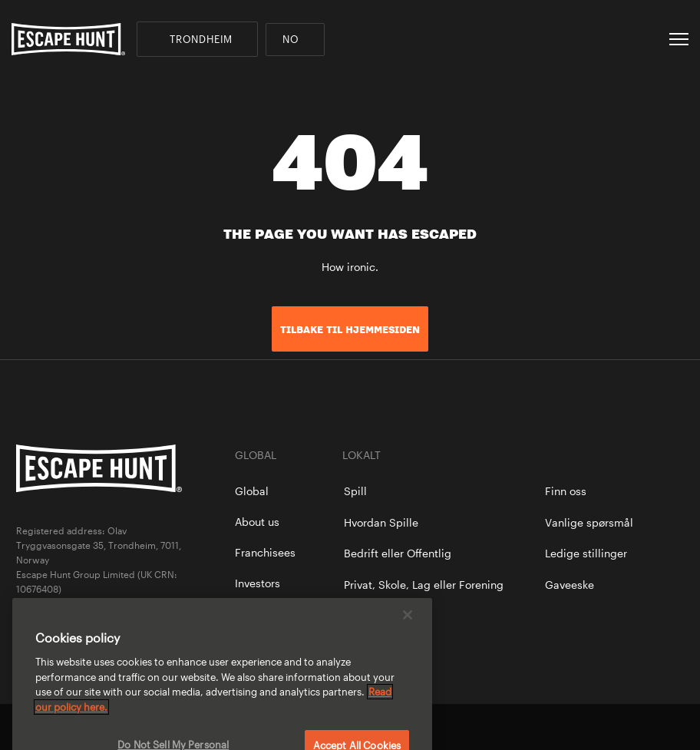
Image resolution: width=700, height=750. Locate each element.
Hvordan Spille (381, 522)
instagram (676, 727)
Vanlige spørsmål (589, 522)
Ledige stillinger (586, 553)
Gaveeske (570, 585)
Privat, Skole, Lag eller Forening (424, 585)
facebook (624, 727)
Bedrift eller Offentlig (398, 553)
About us (257, 522)
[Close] (408, 625)
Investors (258, 583)
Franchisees (265, 552)
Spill (355, 491)
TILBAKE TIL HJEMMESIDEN (350, 329)
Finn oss (566, 491)
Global (252, 491)
